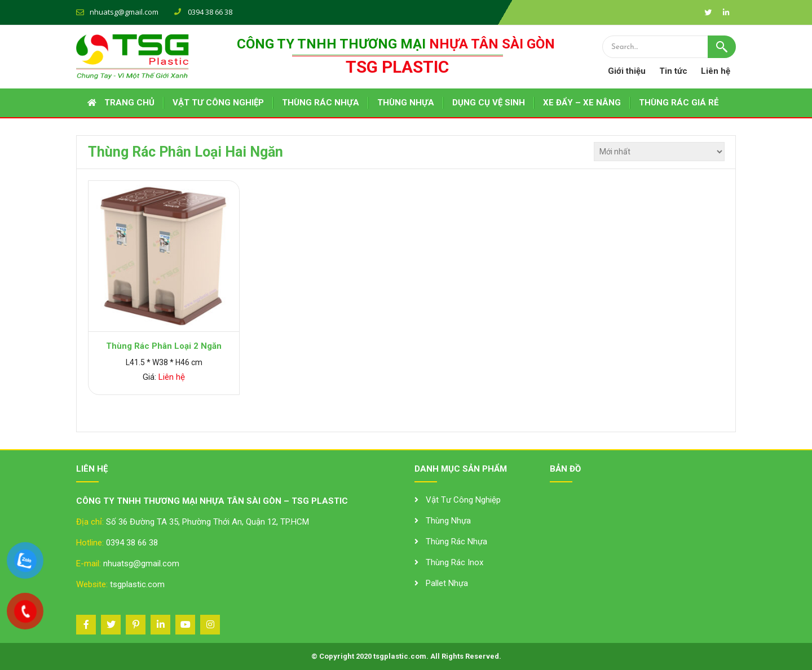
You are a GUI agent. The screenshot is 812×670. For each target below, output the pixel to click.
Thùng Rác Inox (454, 562)
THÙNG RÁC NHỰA (321, 103)
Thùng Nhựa (448, 521)
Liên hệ (716, 71)
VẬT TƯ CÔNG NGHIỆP (218, 103)
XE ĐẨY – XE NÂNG (582, 103)
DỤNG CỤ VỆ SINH (489, 103)
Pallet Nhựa (447, 583)
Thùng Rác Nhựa (456, 542)
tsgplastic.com (137, 584)
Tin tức (673, 71)
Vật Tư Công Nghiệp (463, 500)
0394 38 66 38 (132, 543)
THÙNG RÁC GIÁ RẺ (679, 103)
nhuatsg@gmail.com (124, 12)
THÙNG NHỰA (406, 103)
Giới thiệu (627, 71)
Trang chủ (129, 103)
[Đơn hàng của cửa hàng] (659, 152)
